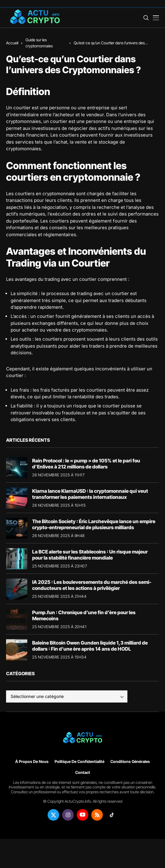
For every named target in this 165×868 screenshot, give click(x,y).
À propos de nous (32, 762)
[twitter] (53, 815)
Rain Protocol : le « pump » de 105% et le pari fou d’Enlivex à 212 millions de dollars (86, 463)
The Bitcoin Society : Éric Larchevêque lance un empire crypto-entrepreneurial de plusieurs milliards (94, 524)
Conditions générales (130, 762)
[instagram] (68, 815)
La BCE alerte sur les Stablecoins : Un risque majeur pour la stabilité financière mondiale (90, 555)
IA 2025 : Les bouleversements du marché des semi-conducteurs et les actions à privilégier (92, 585)
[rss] (97, 815)
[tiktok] (112, 815)
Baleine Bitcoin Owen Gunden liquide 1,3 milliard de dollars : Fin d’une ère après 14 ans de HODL (90, 646)
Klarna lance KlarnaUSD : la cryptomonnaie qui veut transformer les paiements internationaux (90, 494)
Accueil (12, 43)
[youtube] (82, 815)
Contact (83, 773)
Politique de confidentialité (79, 762)
